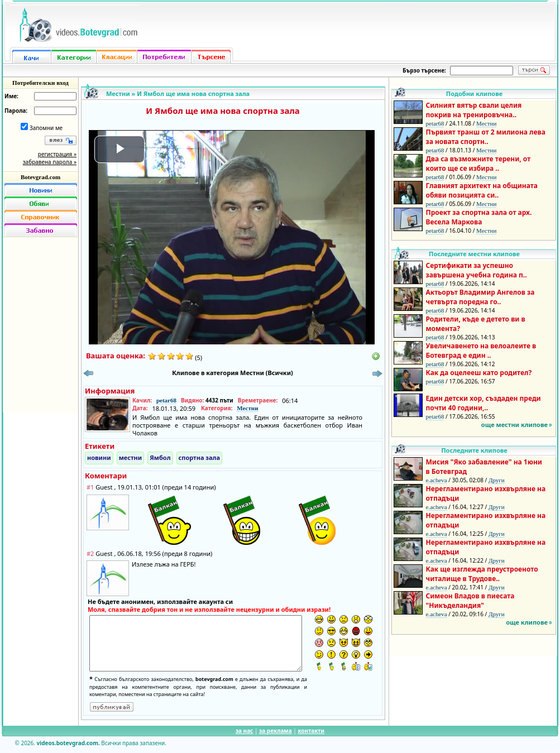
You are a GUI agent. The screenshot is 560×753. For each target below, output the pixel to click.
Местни (118, 93)
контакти (311, 731)
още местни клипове (514, 425)
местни (131, 457)
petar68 (166, 400)
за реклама (276, 731)
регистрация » (57, 154)
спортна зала (199, 457)
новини (99, 457)
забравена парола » (50, 162)
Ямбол (160, 457)
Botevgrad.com (40, 177)
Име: (11, 96)
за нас (244, 731)
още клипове (527, 622)
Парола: (16, 111)
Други (497, 480)
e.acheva (437, 480)
